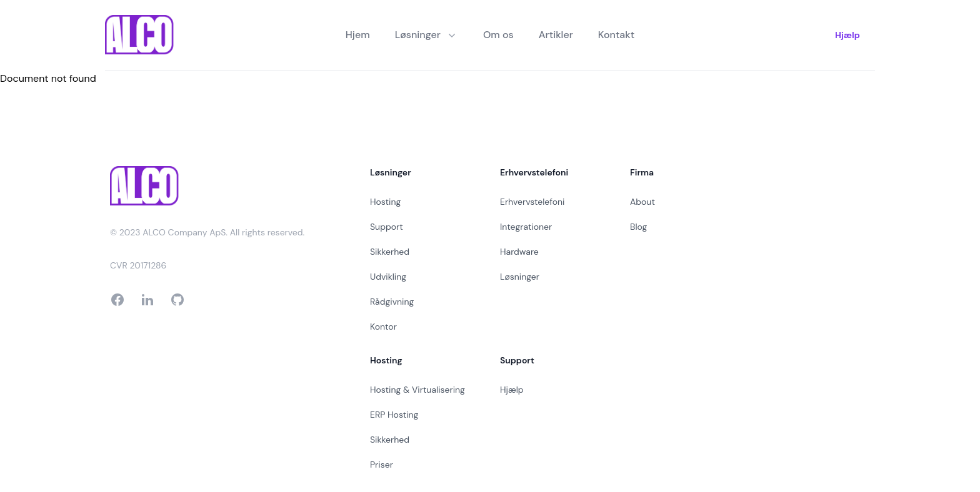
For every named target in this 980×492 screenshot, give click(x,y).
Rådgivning (392, 302)
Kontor (383, 327)
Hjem (358, 35)
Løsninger (520, 277)
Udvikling (388, 277)
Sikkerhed (390, 252)
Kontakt (616, 35)
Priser (382, 465)
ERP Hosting (394, 415)
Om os (498, 35)
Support (387, 227)
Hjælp (847, 35)
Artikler (556, 35)
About (642, 202)
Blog (638, 227)
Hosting (385, 202)
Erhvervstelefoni (532, 202)
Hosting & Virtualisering (417, 390)
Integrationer (526, 227)
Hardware (519, 252)
